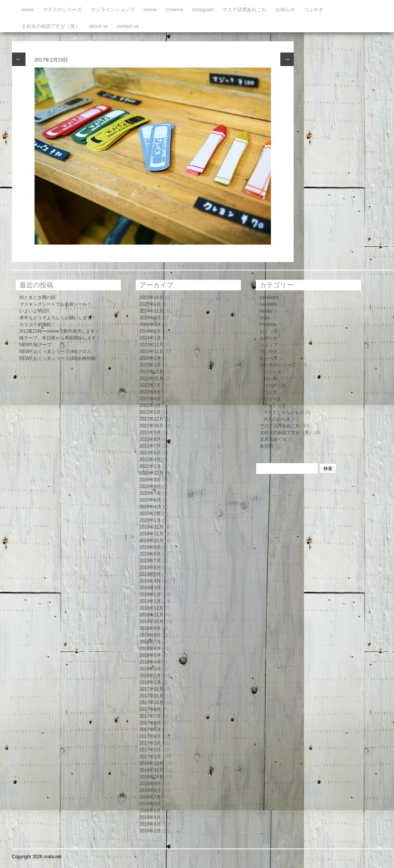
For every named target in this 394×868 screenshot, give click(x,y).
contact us (128, 26)
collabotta (269, 297)
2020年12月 (152, 473)
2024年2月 (150, 331)
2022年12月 (152, 372)
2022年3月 (150, 405)
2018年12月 (152, 608)
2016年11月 (152, 770)
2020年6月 (150, 500)
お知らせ (285, 10)
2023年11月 (152, 351)
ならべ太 (269, 358)
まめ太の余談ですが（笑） (51, 26)
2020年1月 (150, 520)
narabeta (268, 304)
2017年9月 (150, 709)
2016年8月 (150, 790)
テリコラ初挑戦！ (38, 324)
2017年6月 (150, 723)
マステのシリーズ (62, 10)
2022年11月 (152, 378)
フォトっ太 (275, 405)
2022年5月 (150, 392)
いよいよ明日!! (34, 311)
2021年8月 (150, 439)
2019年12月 (152, 527)
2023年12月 (152, 345)
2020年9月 (150, 480)
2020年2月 (150, 514)
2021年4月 (150, 460)
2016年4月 (150, 817)
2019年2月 (150, 595)
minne (150, 10)
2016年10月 (152, 777)
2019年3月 (150, 588)
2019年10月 (152, 541)
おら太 (270, 378)
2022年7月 (150, 385)
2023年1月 (150, 365)
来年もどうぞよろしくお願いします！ (58, 318)
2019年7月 (150, 561)
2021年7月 (150, 446)
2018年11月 (152, 615)
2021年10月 (152, 426)
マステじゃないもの (284, 412)
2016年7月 (150, 797)
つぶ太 (270, 392)
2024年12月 (152, 311)
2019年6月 (150, 568)
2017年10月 (152, 703)
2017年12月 (152, 689)
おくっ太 (269, 331)
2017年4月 (150, 736)
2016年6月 (150, 804)
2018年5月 (150, 655)
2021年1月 (150, 466)
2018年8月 (150, 635)
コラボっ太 (275, 385)
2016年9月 (150, 784)
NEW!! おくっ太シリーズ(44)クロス (55, 351)
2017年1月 (150, 757)
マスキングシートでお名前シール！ (56, 304)
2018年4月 (150, 662)
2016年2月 (150, 831)
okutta (266, 311)
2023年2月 (150, 358)
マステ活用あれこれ (244, 10)
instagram (203, 10)
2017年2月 (150, 750)
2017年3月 (150, 743)
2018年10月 (152, 622)
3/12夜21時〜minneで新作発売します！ (59, 331)
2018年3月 (150, 669)
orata (265, 318)
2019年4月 (150, 581)
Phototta (268, 324)
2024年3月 (150, 324)
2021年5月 (150, 453)
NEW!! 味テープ (36, 345)
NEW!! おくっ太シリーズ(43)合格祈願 (58, 358)
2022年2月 (150, 412)
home (28, 10)
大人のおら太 (277, 419)
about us (98, 26)
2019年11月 (152, 534)
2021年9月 (150, 432)
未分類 (266, 446)
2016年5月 (150, 811)
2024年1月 (150, 338)
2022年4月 (150, 399)
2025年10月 (152, 297)
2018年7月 (150, 642)
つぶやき (314, 10)
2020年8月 (150, 487)
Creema (174, 10)
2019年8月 (150, 554)
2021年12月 (152, 419)
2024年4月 (150, 318)
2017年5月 (150, 730)
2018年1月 (150, 682)
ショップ (269, 345)
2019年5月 (150, 574)
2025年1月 (150, 304)
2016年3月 (150, 824)
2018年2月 (150, 676)
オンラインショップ (113, 10)
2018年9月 (150, 628)
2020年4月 (150, 507)
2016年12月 (152, 763)
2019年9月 (150, 547)
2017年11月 (152, 696)
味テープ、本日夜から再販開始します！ (60, 338)
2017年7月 (150, 716)
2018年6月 (150, 649)
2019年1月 (150, 601)
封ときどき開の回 (38, 297)
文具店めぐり (273, 439)
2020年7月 (150, 493)
